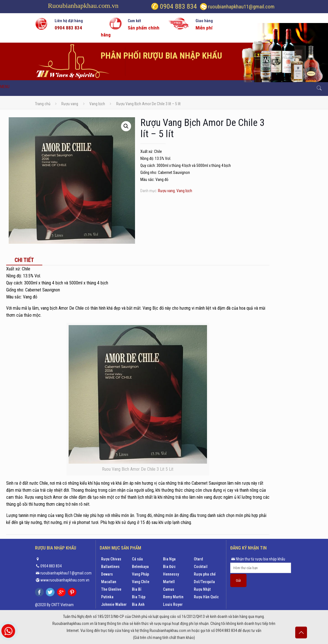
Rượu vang (70, 104)
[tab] (24, 260)
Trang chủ (43, 104)
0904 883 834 (178, 6)
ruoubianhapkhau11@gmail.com (241, 7)
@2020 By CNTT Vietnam (54, 605)
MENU (5, 87)
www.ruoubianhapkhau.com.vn (65, 580)
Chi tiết (24, 260)
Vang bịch (97, 104)
